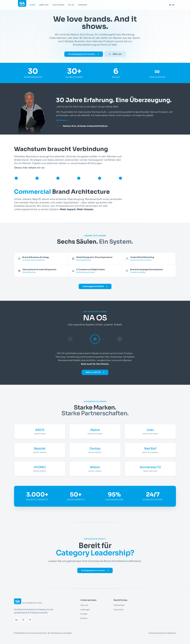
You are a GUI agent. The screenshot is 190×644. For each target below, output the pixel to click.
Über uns (44, 5)
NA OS (71, 5)
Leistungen (58, 5)
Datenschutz (119, 605)
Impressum (119, 610)
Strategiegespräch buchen (84, 55)
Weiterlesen (63, 120)
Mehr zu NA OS (95, 372)
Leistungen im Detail (95, 286)
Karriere (83, 5)
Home (32, 5)
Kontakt (84, 614)
